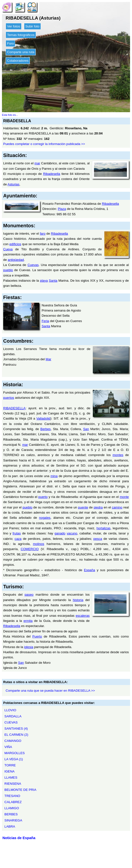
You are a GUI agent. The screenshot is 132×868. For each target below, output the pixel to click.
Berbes (46, 429)
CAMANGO (13, 741)
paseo (29, 595)
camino (117, 507)
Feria (45, 321)
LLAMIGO (12, 808)
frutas (17, 533)
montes (118, 455)
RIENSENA (13, 784)
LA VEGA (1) (14, 759)
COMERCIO (30, 549)
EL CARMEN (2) (16, 735)
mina (54, 476)
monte (124, 497)
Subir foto (32, 26)
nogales (45, 518)
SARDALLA (13, 716)
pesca (98, 539)
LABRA (10, 826)
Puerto (37, 636)
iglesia (29, 647)
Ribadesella (52, 174)
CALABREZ (13, 802)
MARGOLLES (15, 753)
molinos (39, 544)
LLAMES (11, 778)
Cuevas (33, 265)
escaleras (83, 616)
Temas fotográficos (21, 35)
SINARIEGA (13, 820)
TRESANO (12, 796)
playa (44, 281)
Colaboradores (18, 61)
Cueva (8, 249)
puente (83, 507)
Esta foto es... (10, 115)
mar (37, 163)
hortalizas (103, 528)
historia (78, 600)
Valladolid (43, 418)
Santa (53, 281)
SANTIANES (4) (16, 729)
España (90, 570)
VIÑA (8, 747)
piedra (98, 507)
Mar (48, 359)
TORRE (10, 765)
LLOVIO (10, 710)
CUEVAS (11, 722)
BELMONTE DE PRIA (20, 790)
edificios (15, 244)
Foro (10, 43)
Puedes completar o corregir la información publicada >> (44, 144)
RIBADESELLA (14, 408)
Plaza (62, 209)
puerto (43, 497)
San (86, 429)
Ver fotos (14, 26)
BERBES (11, 814)
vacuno (72, 533)
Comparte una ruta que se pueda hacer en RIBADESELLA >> (50, 691)
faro (43, 234)
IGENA (9, 771)
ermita (28, 621)
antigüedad (16, 260)
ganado (60, 533)
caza (18, 539)
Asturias (13, 184)
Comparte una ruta (21, 52)
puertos (9, 398)
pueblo (8, 270)
